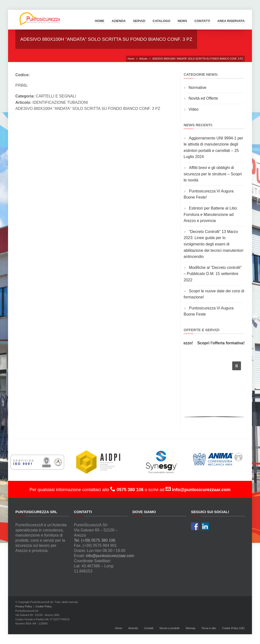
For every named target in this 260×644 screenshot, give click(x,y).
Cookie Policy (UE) (233, 628)
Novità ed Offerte (203, 98)
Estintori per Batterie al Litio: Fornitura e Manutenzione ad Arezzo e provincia (211, 214)
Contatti (202, 21)
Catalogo (161, 21)
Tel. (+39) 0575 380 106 (95, 540)
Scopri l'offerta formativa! (222, 343)
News (182, 21)
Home (100, 21)
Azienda (119, 21)
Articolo (143, 59)
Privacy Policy (24, 606)
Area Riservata (231, 21)
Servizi (139, 21)
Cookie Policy (44, 606)
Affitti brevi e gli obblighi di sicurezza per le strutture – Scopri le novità (213, 174)
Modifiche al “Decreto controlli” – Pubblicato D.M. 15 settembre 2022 (213, 274)
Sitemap (190, 628)
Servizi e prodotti (169, 628)
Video (194, 109)
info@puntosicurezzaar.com (110, 556)
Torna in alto (209, 628)
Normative (197, 88)
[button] (237, 366)
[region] (214, 388)
